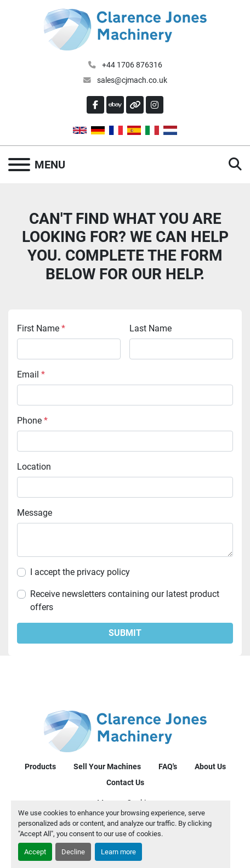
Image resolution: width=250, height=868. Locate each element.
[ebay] (115, 105)
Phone (32, 421)
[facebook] (95, 105)
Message (35, 513)
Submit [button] (125, 633)
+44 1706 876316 (131, 65)
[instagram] (155, 105)
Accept (35, 852)
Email (31, 374)
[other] (135, 105)
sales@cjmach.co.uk (131, 80)
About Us (210, 766)
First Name (41, 328)
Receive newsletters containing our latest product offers (125, 601)
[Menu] (19, 165)
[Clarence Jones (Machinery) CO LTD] (125, 731)
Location (34, 467)
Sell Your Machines (107, 766)
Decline (73, 852)
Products (40, 766)
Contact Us (125, 782)
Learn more (118, 852)
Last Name (150, 328)
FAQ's (168, 766)
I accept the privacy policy (80, 572)
